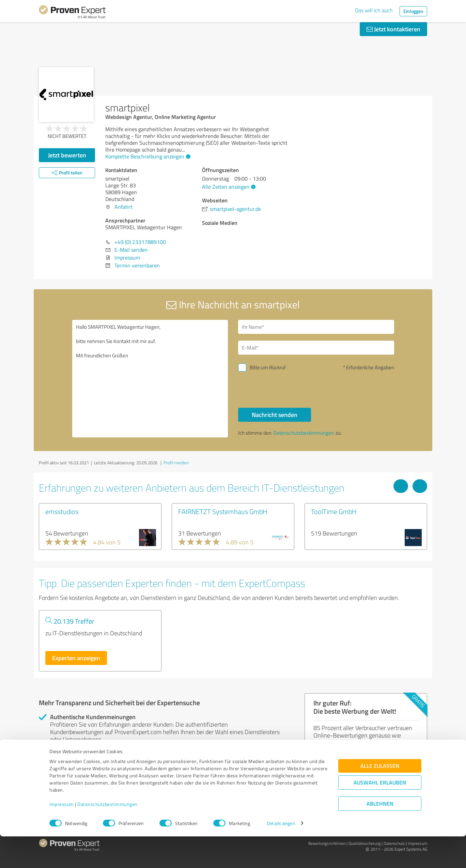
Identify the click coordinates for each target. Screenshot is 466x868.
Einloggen (413, 11)
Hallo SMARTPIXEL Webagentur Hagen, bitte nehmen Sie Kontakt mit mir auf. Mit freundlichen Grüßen (150, 379)
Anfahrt (123, 207)
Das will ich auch (374, 10)
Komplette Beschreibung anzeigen (147, 156)
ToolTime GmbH (334, 511)
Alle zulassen (380, 798)
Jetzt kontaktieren (393, 29)
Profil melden (176, 463)
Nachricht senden (275, 415)
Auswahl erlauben (380, 814)
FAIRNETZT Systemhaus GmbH (223, 511)
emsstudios (62, 511)
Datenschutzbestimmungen (107, 836)
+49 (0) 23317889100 (140, 242)
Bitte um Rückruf (268, 367)
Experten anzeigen (76, 658)
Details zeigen (281, 855)
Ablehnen (380, 835)
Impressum (62, 836)
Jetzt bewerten (67, 155)
